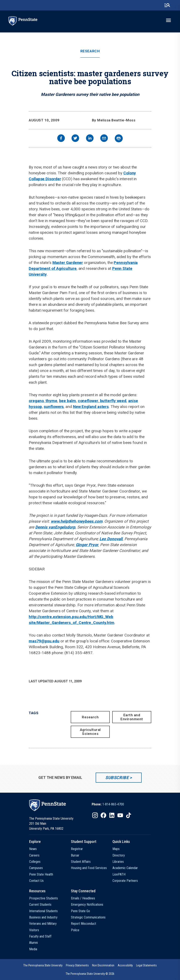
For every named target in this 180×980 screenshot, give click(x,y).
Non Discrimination (103, 965)
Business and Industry (43, 917)
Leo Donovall (111, 539)
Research (90, 51)
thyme (51, 401)
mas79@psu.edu (44, 641)
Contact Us (36, 881)
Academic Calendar (125, 868)
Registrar (77, 849)
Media (33, 949)
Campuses (36, 868)
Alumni (33, 943)
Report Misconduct (83, 924)
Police (75, 930)
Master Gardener (68, 263)
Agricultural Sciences (90, 732)
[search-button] (167, 5)
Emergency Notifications (87, 905)
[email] (104, 139)
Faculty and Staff (40, 936)
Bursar (75, 855)
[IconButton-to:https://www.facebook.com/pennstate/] (103, 815)
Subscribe (117, 778)
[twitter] (75, 139)
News (33, 849)
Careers (34, 855)
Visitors (34, 930)
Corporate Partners (125, 881)
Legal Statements (146, 965)
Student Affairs (81, 862)
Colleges (35, 862)
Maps (116, 849)
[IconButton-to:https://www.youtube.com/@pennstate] (120, 815)
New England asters (91, 407)
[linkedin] (90, 139)
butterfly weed (113, 401)
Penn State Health (41, 874)
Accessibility (125, 965)
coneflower (88, 401)
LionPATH (119, 874)
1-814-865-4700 (113, 804)
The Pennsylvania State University (43, 965)
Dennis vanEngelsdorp (55, 527)
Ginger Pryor (87, 545)
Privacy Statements (77, 965)
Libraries (118, 862)
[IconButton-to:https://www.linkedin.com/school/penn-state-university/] (112, 815)
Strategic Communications (88, 917)
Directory (119, 855)
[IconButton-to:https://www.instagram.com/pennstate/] (95, 815)
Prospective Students (44, 898)
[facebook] (61, 139)
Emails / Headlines (83, 898)
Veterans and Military (43, 924)
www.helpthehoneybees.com (77, 521)
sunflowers (54, 407)
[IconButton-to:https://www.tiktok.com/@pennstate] (129, 815)
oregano (36, 401)
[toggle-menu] (168, 20)
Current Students (40, 905)
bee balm (68, 401)
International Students (43, 911)
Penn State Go (80, 911)
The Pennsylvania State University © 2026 (90, 974)
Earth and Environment (132, 717)
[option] (108, 804)
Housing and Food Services (89, 868)
